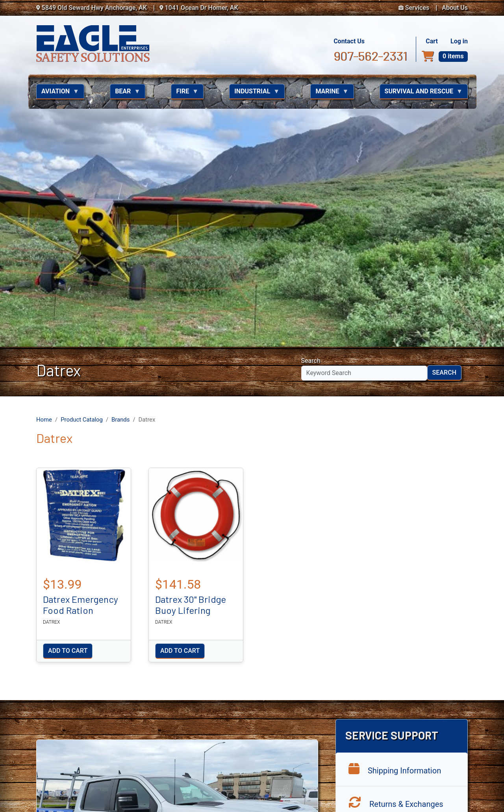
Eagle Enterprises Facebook (411, 684)
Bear (125, 93)
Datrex (51, 296)
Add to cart (68, 325)
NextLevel (458, 796)
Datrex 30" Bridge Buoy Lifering (191, 279)
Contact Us (349, 41)
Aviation (58, 93)
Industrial (254, 93)
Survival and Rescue (421, 93)
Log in (459, 41)
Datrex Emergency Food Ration (81, 279)
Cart (432, 41)
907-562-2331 (370, 56)
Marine (329, 93)
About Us (455, 8)
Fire (185, 93)
